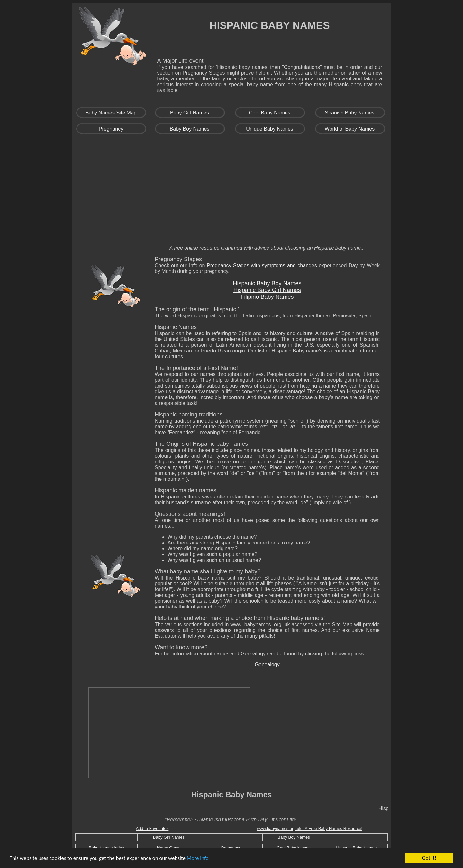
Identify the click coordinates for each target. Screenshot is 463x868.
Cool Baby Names (270, 113)
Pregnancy (111, 129)
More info (198, 858)
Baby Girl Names (190, 113)
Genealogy (267, 665)
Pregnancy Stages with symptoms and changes (262, 265)
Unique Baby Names (270, 129)
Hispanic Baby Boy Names (267, 283)
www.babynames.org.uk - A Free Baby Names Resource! (310, 829)
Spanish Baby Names (350, 113)
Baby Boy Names (190, 129)
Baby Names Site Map (111, 113)
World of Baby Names (350, 129)
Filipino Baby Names (267, 297)
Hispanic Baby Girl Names (267, 290)
